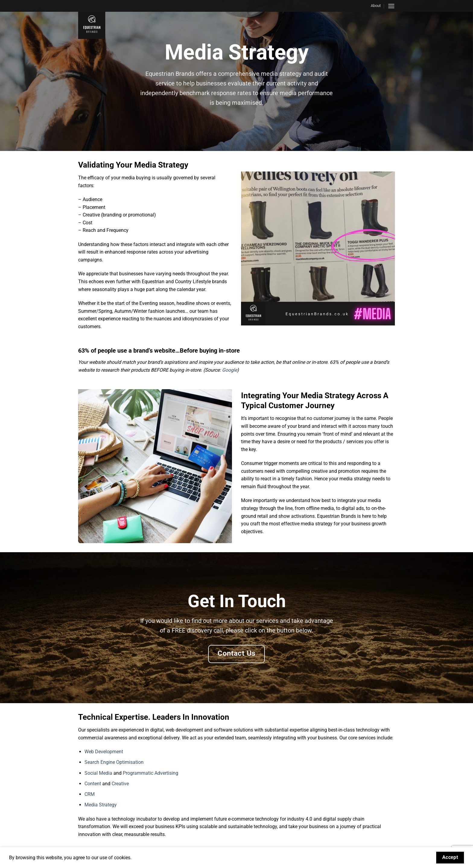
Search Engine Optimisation (114, 762)
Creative (120, 784)
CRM (90, 794)
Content (93, 784)
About (376, 6)
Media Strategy (101, 805)
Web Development (104, 752)
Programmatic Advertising (151, 773)
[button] (391, 6)
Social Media (98, 773)
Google (230, 370)
